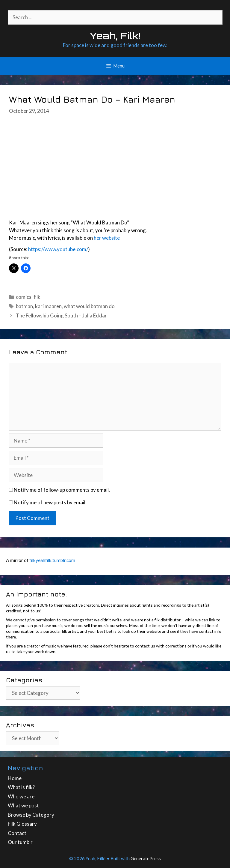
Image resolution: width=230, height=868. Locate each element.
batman (24, 306)
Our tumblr (20, 842)
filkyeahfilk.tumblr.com (52, 560)
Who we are (21, 796)
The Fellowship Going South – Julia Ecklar (61, 315)
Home (15, 778)
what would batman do (89, 306)
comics (24, 297)
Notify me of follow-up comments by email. (62, 490)
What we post (23, 805)
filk (37, 297)
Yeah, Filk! (115, 36)
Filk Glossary (22, 824)
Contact (17, 833)
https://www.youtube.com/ (58, 249)
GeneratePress (146, 858)
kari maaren (48, 306)
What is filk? (21, 787)
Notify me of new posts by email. (50, 502)
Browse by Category (31, 815)
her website (107, 238)
